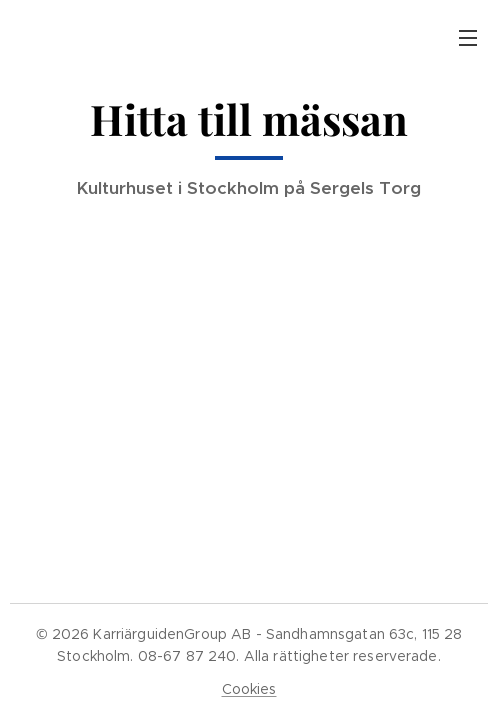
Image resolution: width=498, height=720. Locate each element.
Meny (468, 38)
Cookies (249, 689)
